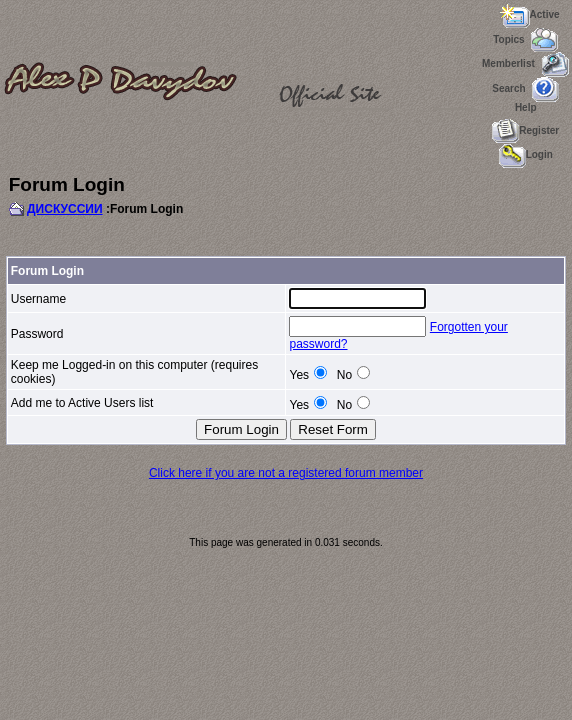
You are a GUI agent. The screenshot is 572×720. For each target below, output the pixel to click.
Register (525, 130)
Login (526, 154)
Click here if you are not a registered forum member (286, 473)
